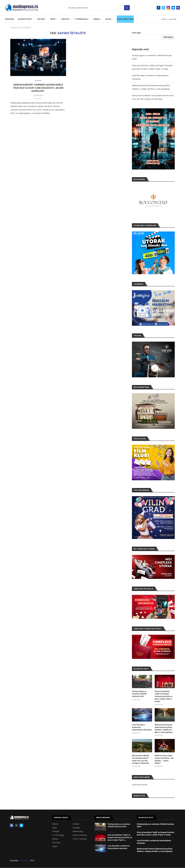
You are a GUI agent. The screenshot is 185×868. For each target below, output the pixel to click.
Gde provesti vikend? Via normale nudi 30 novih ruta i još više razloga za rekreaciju (140, 759)
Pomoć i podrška (80, 839)
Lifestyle (56, 831)
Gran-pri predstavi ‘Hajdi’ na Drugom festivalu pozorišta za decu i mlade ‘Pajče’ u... (120, 837)
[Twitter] (163, 8)
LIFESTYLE (65, 19)
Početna (13, 27)
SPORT (53, 19)
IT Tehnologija (58, 835)
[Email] (173, 8)
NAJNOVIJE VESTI (25, 19)
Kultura (55, 824)
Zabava (55, 839)
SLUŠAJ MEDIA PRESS (125, 19)
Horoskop (56, 843)
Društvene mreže (140, 785)
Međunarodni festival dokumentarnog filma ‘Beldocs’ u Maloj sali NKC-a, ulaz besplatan (164, 729)
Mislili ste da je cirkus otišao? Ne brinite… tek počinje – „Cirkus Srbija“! (164, 759)
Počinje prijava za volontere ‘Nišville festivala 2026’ (139, 694)
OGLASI (108, 19)
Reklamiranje (78, 831)
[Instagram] (168, 8)
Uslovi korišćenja (80, 835)
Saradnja (76, 828)
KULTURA (41, 19)
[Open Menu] (178, 8)
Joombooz (25, 860)
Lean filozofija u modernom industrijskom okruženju (142, 727)
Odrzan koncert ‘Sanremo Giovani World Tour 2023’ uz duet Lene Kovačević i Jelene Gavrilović (38, 88)
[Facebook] (159, 8)
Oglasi (55, 846)
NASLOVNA (10, 19)
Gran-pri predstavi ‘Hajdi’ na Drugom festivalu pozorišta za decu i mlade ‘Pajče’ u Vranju (163, 696)
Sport (54, 828)
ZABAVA (97, 19)
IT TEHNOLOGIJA (81, 19)
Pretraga (127, 8)
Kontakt (76, 824)
